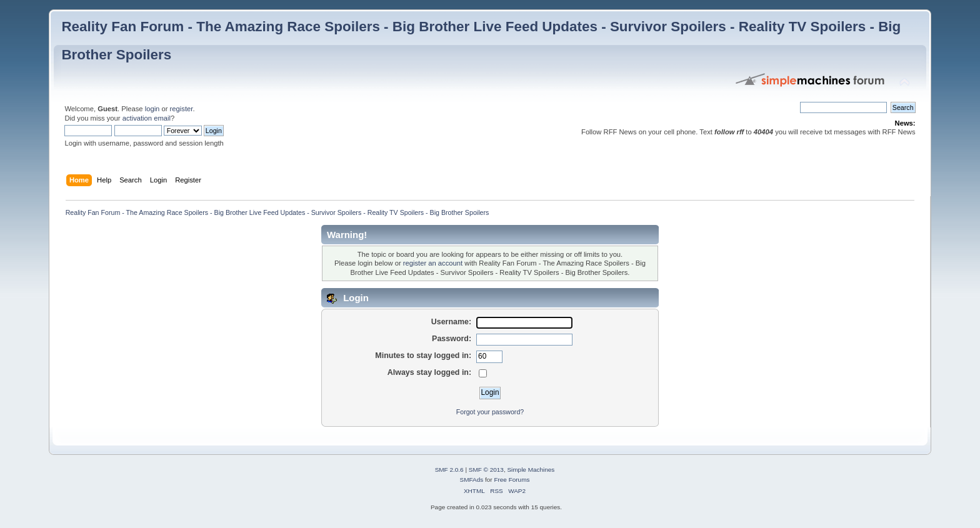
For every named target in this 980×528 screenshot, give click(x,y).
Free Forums (512, 480)
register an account (433, 263)
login (152, 109)
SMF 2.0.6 (449, 470)
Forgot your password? (490, 412)
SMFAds (472, 480)
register (182, 109)
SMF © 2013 (486, 470)
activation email (147, 118)
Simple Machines (531, 470)
